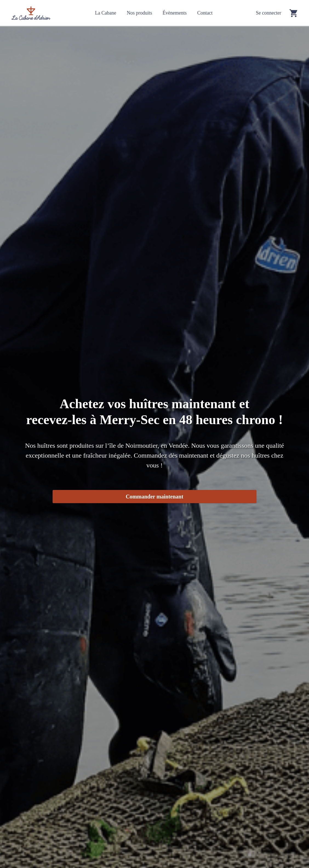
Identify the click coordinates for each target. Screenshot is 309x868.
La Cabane (106, 13)
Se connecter (268, 13)
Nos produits (140, 13)
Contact (205, 13)
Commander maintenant (154, 497)
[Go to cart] (293, 13)
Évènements (175, 13)
